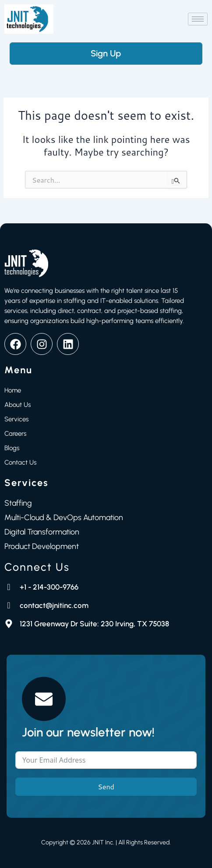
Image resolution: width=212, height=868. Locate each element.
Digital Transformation (42, 532)
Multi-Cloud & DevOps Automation (64, 517)
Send (106, 786)
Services (16, 419)
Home (13, 390)
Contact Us (20, 462)
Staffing (18, 503)
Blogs (12, 448)
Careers (15, 434)
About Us (18, 405)
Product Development (42, 546)
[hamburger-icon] (198, 19)
